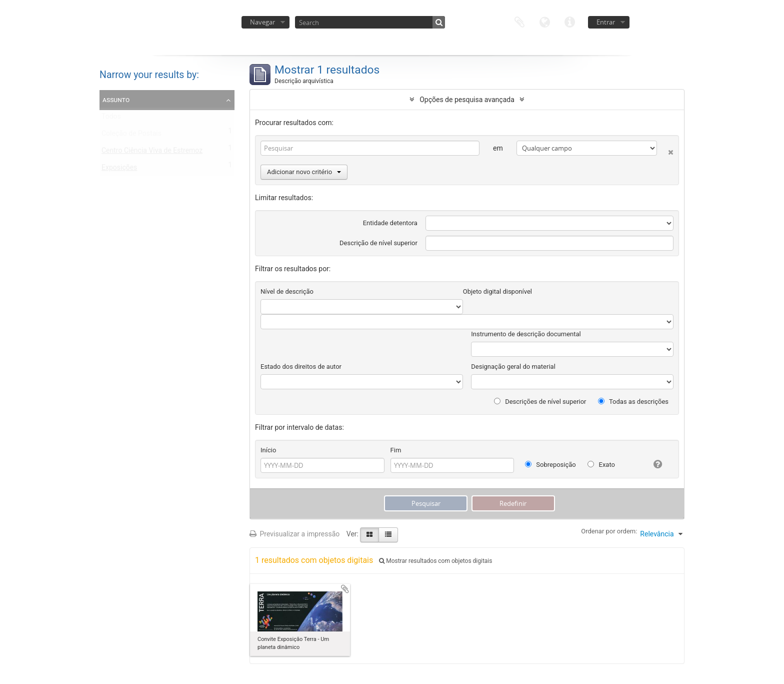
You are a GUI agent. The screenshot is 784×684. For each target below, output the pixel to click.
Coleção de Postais (131, 136)
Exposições (119, 170)
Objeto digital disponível (497, 291)
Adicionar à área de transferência (345, 589)
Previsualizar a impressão (294, 534)
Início (268, 450)
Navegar (262, 22)
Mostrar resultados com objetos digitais (435, 561)
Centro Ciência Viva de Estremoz (152, 153)
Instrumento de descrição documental (526, 334)
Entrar (606, 22)
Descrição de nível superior (378, 243)
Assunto (116, 100)
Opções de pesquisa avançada (467, 100)
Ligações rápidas (569, 21)
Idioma (544, 21)
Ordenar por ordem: (609, 531)
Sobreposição (550, 465)
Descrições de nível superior (540, 402)
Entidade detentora (390, 223)
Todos (111, 119)
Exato (601, 465)
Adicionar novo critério (304, 172)
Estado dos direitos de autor (301, 367)
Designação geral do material (513, 367)
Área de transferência (519, 21)
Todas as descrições (633, 402)
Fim (396, 450)
